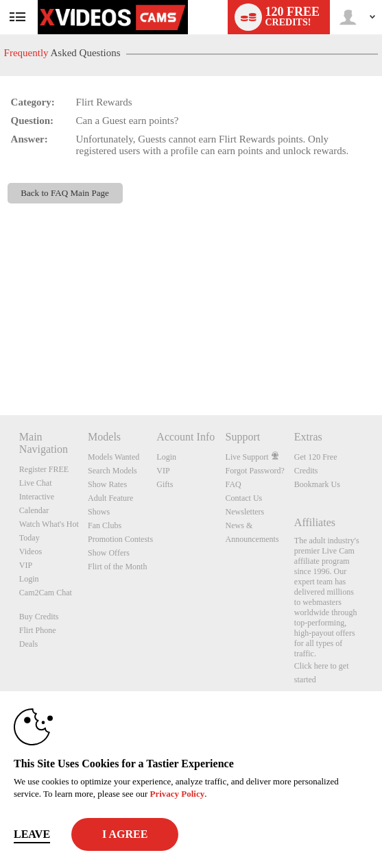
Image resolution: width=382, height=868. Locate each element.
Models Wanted (114, 457)
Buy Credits (39, 617)
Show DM (0, 364)
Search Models (112, 471)
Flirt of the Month (117, 567)
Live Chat (36, 483)
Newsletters (245, 512)
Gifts (165, 484)
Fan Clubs (105, 525)
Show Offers (109, 553)
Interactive (37, 497)
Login (29, 579)
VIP (26, 565)
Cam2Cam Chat (46, 593)
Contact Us (244, 498)
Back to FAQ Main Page (65, 193)
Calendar (34, 510)
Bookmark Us (317, 484)
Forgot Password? (255, 471)
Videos (31, 551)
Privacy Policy (177, 794)
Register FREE (44, 469)
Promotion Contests (120, 539)
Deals (28, 644)
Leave (32, 834)
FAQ (234, 484)
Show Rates (107, 484)
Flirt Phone (38, 630)
